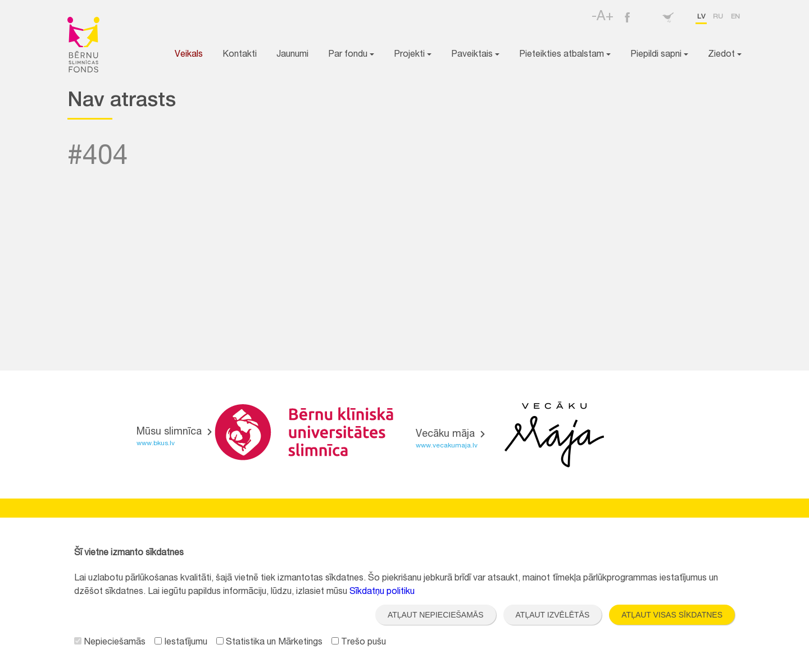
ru (718, 17)
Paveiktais (475, 55)
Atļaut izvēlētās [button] (553, 615)
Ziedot (725, 55)
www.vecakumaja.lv (447, 446)
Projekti (413, 55)
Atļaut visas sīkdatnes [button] (672, 615)
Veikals (189, 55)
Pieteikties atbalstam (565, 55)
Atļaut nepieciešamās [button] (436, 615)
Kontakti (240, 55)
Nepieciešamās (110, 643)
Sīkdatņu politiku (382, 592)
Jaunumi (292, 55)
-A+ (603, 17)
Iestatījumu (181, 643)
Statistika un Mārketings (269, 643)
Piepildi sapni (659, 55)
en (735, 17)
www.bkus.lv (156, 444)
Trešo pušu (359, 643)
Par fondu (351, 55)
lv (701, 17)
